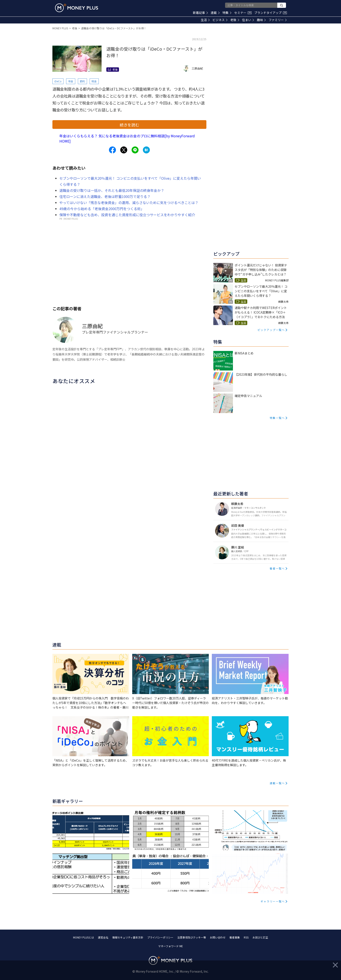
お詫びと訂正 (260, 937)
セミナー (243, 13)
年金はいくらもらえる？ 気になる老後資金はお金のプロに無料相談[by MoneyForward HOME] (127, 138)
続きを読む (129, 125)
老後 (235, 20)
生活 (205, 20)
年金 (71, 81)
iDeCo (58, 81)
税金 (94, 81)
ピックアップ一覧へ (271, 330)
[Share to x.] (124, 150)
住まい (248, 20)
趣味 (261, 20)
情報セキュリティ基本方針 (128, 937)
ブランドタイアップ (271, 13)
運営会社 (103, 937)
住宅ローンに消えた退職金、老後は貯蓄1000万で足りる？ (105, 196)
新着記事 (200, 13)
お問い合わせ (218, 937)
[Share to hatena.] (146, 150)
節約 (82, 81)
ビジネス (220, 20)
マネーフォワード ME (170, 946)
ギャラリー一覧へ (273, 901)
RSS (246, 937)
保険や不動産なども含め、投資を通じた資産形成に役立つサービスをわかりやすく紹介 (127, 215)
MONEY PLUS (60, 28)
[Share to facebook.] (112, 150)
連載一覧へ (277, 783)
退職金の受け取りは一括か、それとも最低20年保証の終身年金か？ (112, 190)
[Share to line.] (135, 150)
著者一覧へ (277, 568)
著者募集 (235, 937)
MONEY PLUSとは (84, 937)
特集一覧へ (277, 418)
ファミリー (278, 20)
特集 (227, 13)
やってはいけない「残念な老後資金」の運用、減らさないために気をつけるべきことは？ (129, 203)
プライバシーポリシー (160, 937)
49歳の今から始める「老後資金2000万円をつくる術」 (102, 209)
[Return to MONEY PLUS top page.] (77, 8)
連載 (215, 13)
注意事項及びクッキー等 (192, 937)
